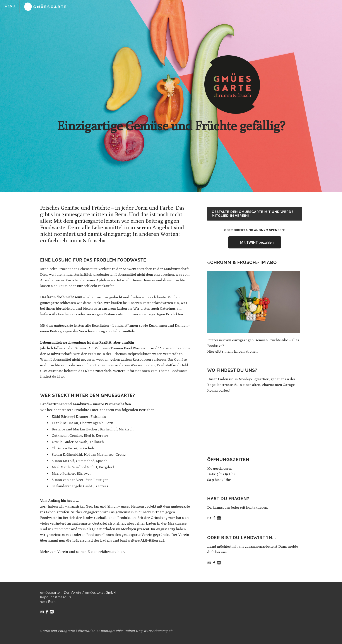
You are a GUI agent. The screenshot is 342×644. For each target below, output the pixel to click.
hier (61, 376)
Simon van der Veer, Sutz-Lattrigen (80, 480)
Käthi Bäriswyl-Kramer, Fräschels (79, 417)
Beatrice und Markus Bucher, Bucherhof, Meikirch (93, 429)
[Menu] (11, 7)
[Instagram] (219, 518)
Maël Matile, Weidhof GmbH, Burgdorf (83, 467)
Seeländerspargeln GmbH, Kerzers (80, 486)
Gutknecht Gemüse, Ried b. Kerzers (80, 436)
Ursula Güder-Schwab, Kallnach (78, 442)
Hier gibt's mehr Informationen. (233, 351)
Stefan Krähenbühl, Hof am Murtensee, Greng (89, 455)
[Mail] (209, 518)
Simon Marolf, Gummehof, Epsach (80, 461)
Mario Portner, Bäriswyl (71, 473)
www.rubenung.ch (158, 631)
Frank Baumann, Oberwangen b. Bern (82, 423)
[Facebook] (214, 518)
